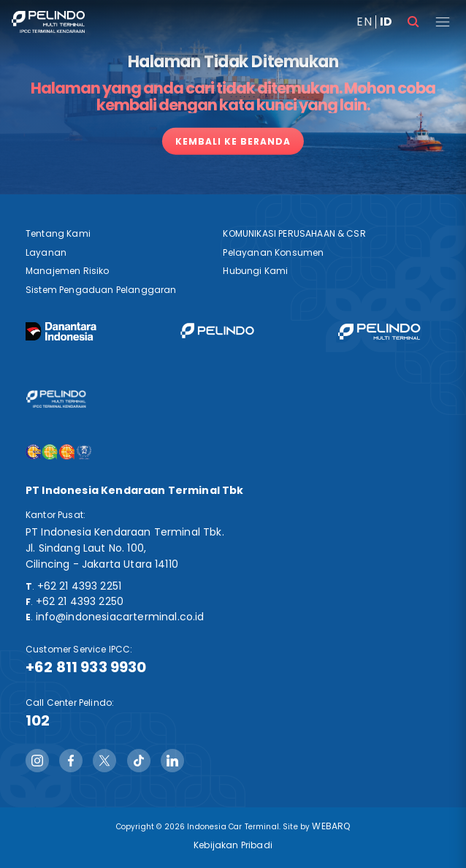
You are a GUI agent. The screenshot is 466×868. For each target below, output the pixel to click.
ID (386, 22)
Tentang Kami (58, 233)
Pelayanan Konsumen (273, 252)
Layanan (46, 252)
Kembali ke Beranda (233, 141)
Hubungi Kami (255, 271)
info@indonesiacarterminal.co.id (120, 617)
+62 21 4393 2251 (80, 586)
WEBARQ (331, 826)
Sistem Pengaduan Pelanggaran (101, 290)
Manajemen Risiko (68, 271)
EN (364, 22)
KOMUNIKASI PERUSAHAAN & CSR (294, 233)
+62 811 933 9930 (86, 667)
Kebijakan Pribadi (233, 845)
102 (38, 720)
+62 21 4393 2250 (80, 601)
